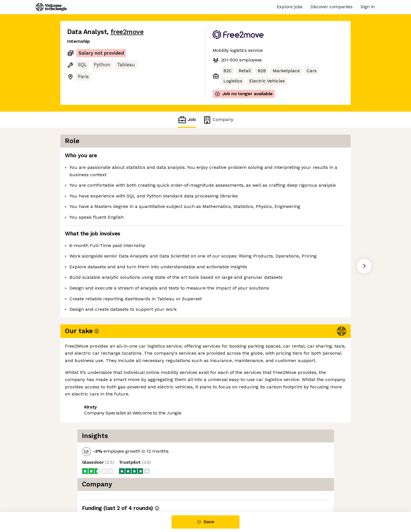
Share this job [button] (83, 404)
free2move (127, 32)
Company (218, 120)
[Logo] (51, 7)
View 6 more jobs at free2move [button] (141, 404)
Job (187, 120)
